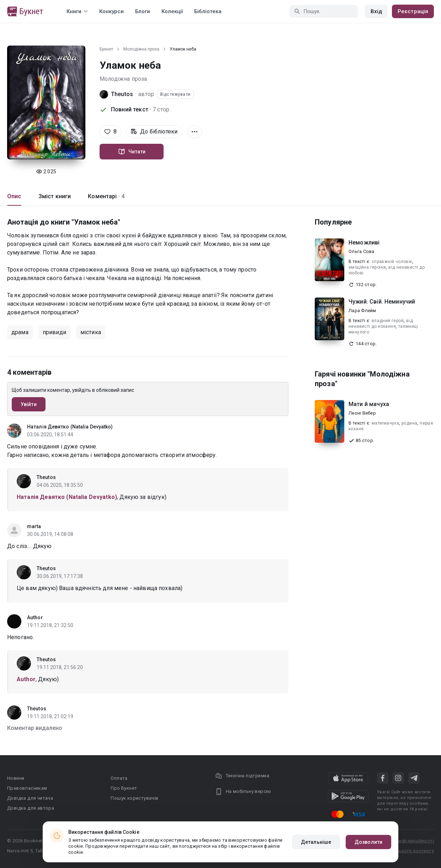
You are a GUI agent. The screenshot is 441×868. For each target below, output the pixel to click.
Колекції (172, 11)
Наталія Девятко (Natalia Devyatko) (70, 427)
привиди (54, 332)
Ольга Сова (362, 251)
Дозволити (368, 842)
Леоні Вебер (362, 413)
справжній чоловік (392, 262)
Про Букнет (124, 788)
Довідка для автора (31, 808)
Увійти (29, 404)
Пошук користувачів (134, 798)
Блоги (143, 11)
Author (35, 617)
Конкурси (111, 11)
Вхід (376, 11)
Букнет (106, 49)
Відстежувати (175, 94)
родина (409, 423)
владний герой (388, 321)
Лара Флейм (362, 311)
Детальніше (316, 842)
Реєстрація (413, 11)
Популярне (333, 222)
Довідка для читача (30, 798)
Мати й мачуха (369, 404)
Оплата (119, 778)
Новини (16, 778)
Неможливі (364, 243)
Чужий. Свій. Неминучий (382, 302)
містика (91, 332)
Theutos (122, 94)
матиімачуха (385, 423)
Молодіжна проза (141, 49)
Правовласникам (27, 788)
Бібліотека (208, 11)
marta (34, 526)
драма (20, 332)
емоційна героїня (367, 267)
